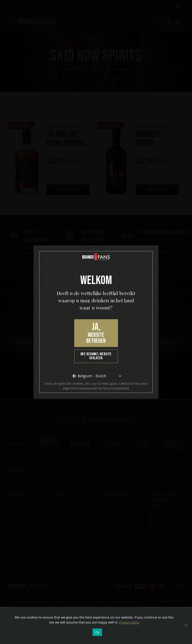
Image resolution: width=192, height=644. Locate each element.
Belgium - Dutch (89, 376)
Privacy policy (129, 622)
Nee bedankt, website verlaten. (96, 356)
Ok (97, 632)
